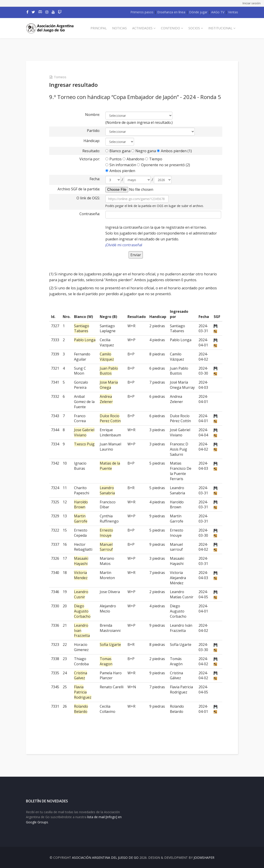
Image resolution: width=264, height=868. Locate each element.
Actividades (142, 28)
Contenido (170, 28)
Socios (194, 28)
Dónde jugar (198, 12)
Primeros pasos (142, 12)
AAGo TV (218, 12)
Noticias (119, 28)
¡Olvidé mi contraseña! (124, 245)
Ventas (233, 12)
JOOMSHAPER (204, 858)
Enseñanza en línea (171, 12)
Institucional (220, 28)
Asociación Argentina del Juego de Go (105, 858)
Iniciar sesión (252, 3)
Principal (99, 28)
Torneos (60, 77)
